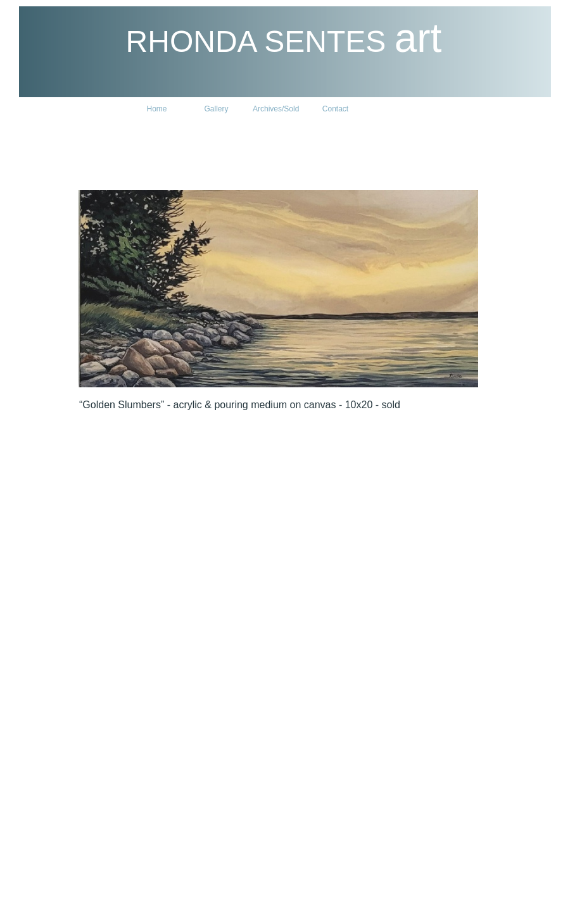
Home (156, 109)
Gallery (216, 109)
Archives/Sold (276, 109)
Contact (335, 109)
